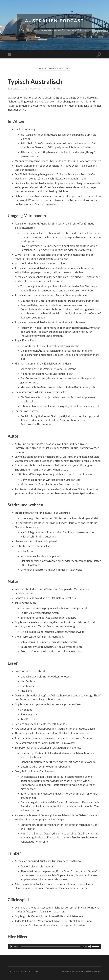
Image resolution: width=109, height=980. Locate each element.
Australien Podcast (54, 21)
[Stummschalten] (90, 946)
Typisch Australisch (35, 82)
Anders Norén (83, 971)
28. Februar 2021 (17, 89)
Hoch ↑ (98, 971)
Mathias (35, 89)
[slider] (50, 946)
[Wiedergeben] (11, 946)
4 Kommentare (52, 89)
